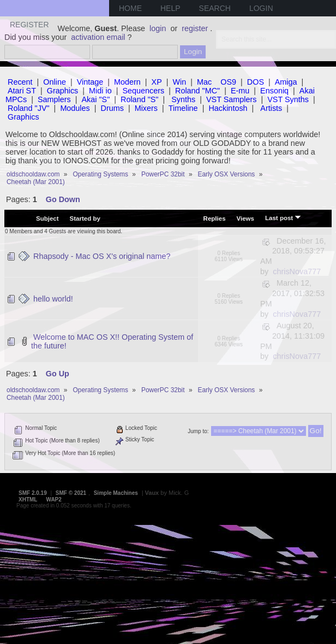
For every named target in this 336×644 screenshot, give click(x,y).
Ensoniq (274, 91)
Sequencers (143, 91)
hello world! (53, 299)
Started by (85, 218)
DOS (256, 82)
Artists (271, 108)
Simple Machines (116, 493)
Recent (20, 82)
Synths (183, 99)
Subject (47, 218)
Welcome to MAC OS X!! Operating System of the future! (112, 341)
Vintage (90, 82)
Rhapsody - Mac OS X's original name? (102, 256)
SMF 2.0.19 (33, 493)
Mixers (146, 108)
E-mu (240, 91)
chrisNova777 (297, 271)
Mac (204, 82)
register (195, 28)
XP (157, 82)
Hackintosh (228, 108)
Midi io (100, 91)
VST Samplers (232, 99)
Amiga (286, 82)
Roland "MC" (197, 91)
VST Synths (288, 99)
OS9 (228, 82)
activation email (98, 37)
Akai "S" (95, 99)
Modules (75, 108)
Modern (127, 82)
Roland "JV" (29, 108)
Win (180, 82)
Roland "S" (139, 99)
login (158, 28)
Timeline (183, 108)
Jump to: (198, 431)
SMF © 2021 (71, 493)
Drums (112, 108)
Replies (215, 218)
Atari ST (22, 91)
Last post (283, 217)
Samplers (54, 99)
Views (245, 218)
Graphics (63, 91)
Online (55, 82)
